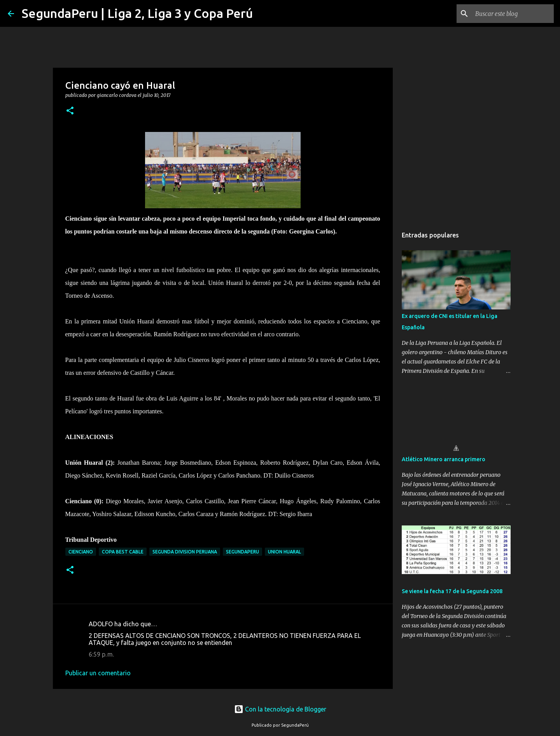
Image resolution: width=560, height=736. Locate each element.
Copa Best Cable (123, 552)
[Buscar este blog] (513, 14)
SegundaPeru (242, 552)
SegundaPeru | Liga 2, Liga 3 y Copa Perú (137, 13)
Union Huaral (284, 552)
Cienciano (81, 552)
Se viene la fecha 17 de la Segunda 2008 (452, 591)
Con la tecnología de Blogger (280, 709)
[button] (70, 111)
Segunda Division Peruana (185, 552)
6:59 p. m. (101, 654)
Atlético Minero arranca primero (444, 459)
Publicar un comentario (98, 673)
